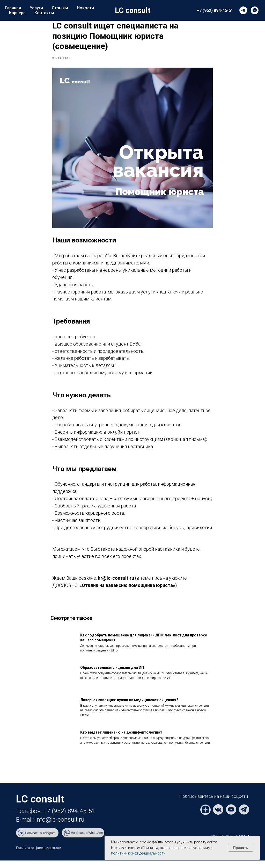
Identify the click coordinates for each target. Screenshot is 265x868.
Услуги (36, 8)
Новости (85, 8)
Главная (13, 8)
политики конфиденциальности (138, 853)
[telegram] (243, 10)
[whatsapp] (255, 10)
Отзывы (60, 8)
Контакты (44, 13)
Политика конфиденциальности (39, 855)
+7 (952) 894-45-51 (215, 10)
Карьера (17, 13)
